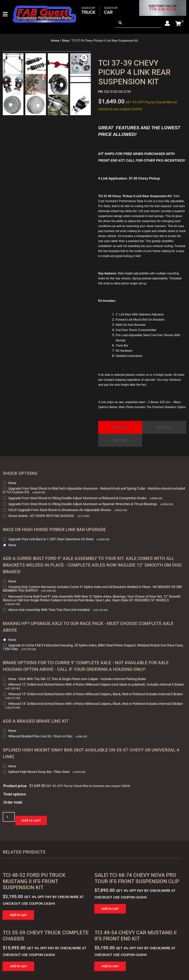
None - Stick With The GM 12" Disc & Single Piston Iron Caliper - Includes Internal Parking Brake (77, 679)
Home (55, 41)
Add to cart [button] (18, 915)
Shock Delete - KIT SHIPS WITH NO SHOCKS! (49, 516)
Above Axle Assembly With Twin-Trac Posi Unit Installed (58, 610)
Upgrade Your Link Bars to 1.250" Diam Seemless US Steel (59, 539)
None (12, 483)
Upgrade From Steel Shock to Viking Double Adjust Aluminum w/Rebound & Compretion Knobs (85, 498)
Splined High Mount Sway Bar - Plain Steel (47, 772)
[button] (84, 58)
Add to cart (31, 820)
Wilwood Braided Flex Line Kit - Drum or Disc (48, 736)
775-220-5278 (163, 9)
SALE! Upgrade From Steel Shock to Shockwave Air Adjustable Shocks (68, 510)
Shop (65, 41)
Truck (89, 11)
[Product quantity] (9, 817)
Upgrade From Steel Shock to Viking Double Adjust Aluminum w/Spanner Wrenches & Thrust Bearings (91, 504)
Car (111, 11)
